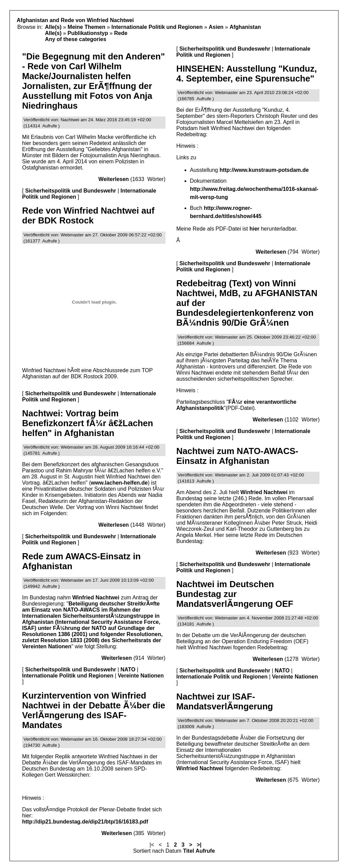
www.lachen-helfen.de (119, 483)
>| (199, 845)
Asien (216, 27)
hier (254, 229)
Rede (121, 33)
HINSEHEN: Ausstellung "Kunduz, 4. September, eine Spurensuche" (247, 74)
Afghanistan (245, 27)
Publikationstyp (88, 33)
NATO (128, 670)
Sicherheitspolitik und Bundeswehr (71, 191)
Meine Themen (86, 27)
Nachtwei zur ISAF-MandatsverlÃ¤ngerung (225, 701)
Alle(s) (53, 27)
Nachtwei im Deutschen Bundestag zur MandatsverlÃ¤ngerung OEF (235, 594)
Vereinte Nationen (141, 676)
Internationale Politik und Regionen (157, 27)
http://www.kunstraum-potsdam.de (264, 170)
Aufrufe (205, 851)
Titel (188, 851)
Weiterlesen (114, 179)
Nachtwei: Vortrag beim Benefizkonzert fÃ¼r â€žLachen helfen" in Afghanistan (88, 423)
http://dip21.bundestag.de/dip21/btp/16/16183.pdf (85, 822)
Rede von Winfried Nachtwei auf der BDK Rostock (88, 215)
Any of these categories (76, 39)
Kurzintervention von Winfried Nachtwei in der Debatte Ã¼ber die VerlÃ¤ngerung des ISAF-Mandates (94, 710)
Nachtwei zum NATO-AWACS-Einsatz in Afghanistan (237, 456)
